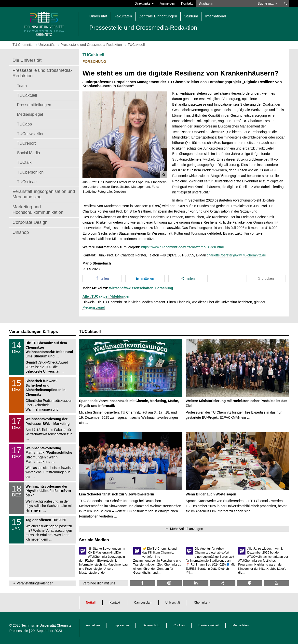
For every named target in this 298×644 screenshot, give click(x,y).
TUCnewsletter (30, 134)
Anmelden (167, 3)
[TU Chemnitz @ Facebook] (142, 583)
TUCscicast (27, 182)
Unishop (21, 232)
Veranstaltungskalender (35, 583)
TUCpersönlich (30, 172)
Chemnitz (200, 603)
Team (22, 86)
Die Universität (27, 60)
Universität (173, 603)
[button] (125, 135)
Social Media (28, 153)
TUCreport (26, 143)
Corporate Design (30, 222)
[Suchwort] (224, 3)
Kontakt (187, 3)
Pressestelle (19, 631)
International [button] (216, 16)
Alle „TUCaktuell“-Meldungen (106, 296)
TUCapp (24, 124)
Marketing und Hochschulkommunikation (38, 210)
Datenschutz (151, 625)
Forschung (164, 288)
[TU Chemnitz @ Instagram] (169, 583)
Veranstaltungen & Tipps (34, 332)
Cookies (179, 625)
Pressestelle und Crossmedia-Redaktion (42, 73)
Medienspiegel (30, 114)
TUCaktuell (27, 95)
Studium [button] (191, 16)
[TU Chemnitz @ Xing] (223, 583)
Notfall (91, 603)
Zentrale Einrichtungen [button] (158, 16)
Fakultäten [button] (123, 16)
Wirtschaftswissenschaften (131, 288)
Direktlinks (144, 3)
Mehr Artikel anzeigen (187, 529)
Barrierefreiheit (209, 625)
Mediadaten (241, 625)
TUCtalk (24, 162)
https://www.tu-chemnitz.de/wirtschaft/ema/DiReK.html (182, 247)
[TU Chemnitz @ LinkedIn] (196, 583)
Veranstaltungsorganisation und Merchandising (44, 194)
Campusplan (143, 603)
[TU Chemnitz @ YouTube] (276, 583)
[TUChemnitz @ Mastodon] (250, 583)
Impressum (121, 625)
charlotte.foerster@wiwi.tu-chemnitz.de (236, 255)
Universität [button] (98, 16)
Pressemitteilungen (34, 105)
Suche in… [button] (267, 3)
